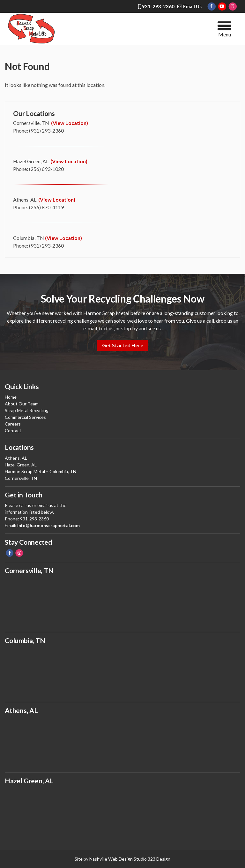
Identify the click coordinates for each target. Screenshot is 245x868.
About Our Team (22, 404)
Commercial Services (25, 417)
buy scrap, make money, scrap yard (122, 742)
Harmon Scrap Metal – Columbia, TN (41, 471)
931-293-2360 (156, 6)
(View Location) (70, 123)
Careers (13, 424)
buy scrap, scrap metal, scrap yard (122, 602)
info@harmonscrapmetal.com (48, 525)
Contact (13, 430)
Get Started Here (123, 345)
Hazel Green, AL (21, 465)
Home (11, 397)
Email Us (189, 6)
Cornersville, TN (21, 478)
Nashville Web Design (111, 859)
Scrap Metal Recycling (27, 410)
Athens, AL (16, 458)
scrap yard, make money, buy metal (122, 812)
